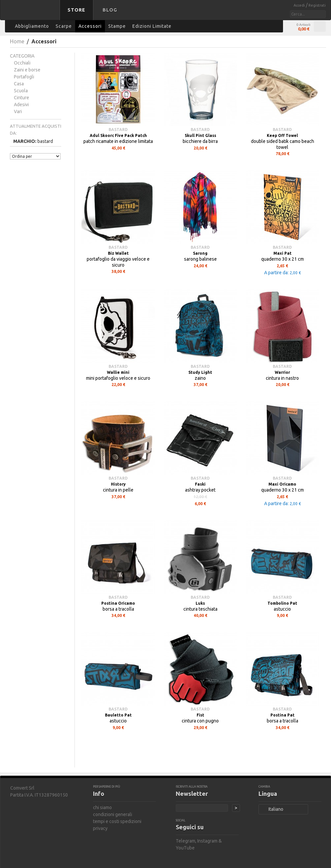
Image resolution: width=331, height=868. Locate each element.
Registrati (317, 5)
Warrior (282, 372)
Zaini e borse (27, 70)
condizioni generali (113, 814)
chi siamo (102, 807)
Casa (19, 84)
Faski (200, 484)
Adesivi (21, 105)
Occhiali (22, 63)
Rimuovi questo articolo (57, 141)
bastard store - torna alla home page (31, 14)
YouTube (185, 848)
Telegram (186, 841)
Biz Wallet (118, 253)
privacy (100, 828)
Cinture (22, 98)
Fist (200, 715)
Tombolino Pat (282, 603)
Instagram (207, 841)
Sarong (200, 253)
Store (76, 10)
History (118, 484)
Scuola (21, 91)
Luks (200, 603)
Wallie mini (118, 372)
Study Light (200, 372)
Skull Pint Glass (200, 135)
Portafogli (24, 77)
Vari (18, 111)
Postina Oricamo (118, 603)
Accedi (300, 5)
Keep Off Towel (282, 135)
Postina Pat (283, 715)
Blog (110, 10)
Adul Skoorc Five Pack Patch (118, 135)
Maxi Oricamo (282, 484)
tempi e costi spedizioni (117, 821)
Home (17, 41)
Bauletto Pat (118, 715)
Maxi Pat (283, 253)
